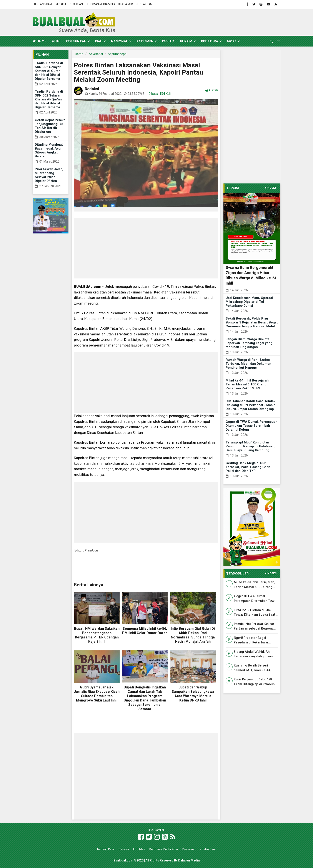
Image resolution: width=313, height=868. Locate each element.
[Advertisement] (146, 248)
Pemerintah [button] (76, 42)
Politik (168, 41)
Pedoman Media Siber (100, 4)
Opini (56, 41)
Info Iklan (76, 4)
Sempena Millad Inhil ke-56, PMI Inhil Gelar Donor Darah (145, 631)
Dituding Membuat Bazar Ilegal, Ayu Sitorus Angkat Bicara (49, 150)
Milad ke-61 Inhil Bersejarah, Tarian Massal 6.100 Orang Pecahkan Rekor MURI (248, 384)
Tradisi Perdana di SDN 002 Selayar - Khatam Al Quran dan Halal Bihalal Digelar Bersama (49, 71)
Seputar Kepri (117, 54)
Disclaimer (125, 4)
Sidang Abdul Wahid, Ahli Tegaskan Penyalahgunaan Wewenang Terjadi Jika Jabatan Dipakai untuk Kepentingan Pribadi (253, 654)
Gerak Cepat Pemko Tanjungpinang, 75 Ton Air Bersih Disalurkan (50, 126)
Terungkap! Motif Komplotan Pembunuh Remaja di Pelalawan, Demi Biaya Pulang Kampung (251, 446)
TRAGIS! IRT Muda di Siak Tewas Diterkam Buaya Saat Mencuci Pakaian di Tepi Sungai (255, 613)
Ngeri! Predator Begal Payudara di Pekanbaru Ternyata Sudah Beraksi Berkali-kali (251, 641)
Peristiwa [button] (210, 42)
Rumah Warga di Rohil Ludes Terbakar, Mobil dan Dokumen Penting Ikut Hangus (248, 364)
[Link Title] (141, 837)
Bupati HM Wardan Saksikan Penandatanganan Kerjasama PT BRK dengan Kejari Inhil (97, 635)
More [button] (232, 42)
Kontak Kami (145, 4)
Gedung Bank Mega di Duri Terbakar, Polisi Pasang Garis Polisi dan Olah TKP (248, 467)
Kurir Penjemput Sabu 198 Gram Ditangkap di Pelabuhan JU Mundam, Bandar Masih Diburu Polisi (256, 682)
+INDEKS (271, 188)
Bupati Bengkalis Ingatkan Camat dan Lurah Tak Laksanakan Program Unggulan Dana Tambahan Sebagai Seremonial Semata (145, 698)
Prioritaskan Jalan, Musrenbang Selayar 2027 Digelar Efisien (49, 175)
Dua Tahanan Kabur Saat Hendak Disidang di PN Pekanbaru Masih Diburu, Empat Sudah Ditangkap (251, 405)
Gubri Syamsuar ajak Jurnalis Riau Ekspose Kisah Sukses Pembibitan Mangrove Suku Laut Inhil (97, 694)
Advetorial (96, 54)
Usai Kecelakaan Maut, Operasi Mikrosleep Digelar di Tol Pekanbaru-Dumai (249, 302)
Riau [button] (99, 42)
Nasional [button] (119, 42)
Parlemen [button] (145, 42)
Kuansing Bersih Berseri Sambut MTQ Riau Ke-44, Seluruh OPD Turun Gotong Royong (254, 668)
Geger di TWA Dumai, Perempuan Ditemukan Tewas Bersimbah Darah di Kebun (251, 426)
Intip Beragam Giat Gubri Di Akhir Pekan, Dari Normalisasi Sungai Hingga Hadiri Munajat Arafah (193, 635)
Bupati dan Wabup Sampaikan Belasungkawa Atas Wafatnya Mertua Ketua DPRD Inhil (193, 694)
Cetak (212, 90)
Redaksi (61, 4)
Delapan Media (189, 860)
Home (39, 41)
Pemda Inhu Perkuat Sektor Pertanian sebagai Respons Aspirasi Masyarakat (254, 627)
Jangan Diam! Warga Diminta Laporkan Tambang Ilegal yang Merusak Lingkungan (249, 343)
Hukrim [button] (186, 42)
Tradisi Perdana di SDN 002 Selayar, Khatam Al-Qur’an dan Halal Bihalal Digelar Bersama (49, 99)
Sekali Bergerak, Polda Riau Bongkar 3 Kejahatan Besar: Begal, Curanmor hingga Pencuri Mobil (252, 322)
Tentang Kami (43, 4)
